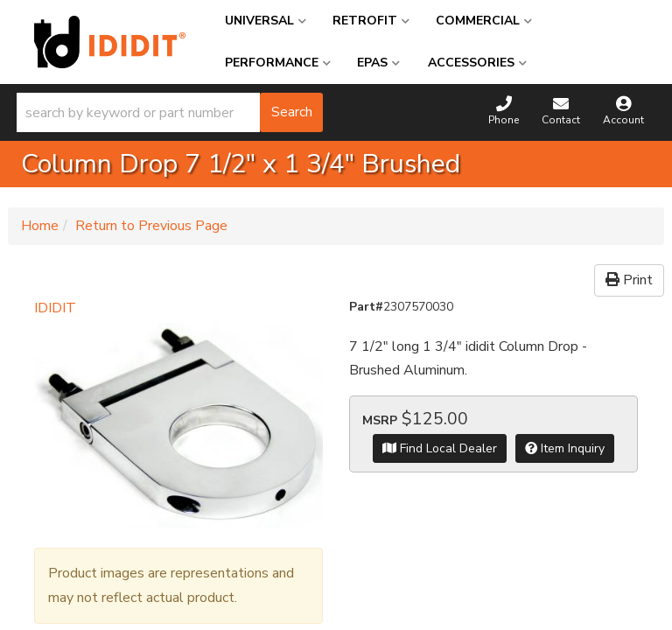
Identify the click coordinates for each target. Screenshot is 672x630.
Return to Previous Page (151, 226)
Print (629, 280)
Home (40, 226)
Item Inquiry (565, 448)
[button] (170, 112)
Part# (366, 307)
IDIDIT (55, 308)
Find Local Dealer (440, 448)
